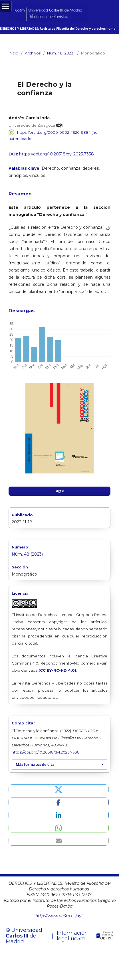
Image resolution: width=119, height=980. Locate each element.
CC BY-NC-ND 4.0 (57, 671)
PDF (60, 491)
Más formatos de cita (35, 765)
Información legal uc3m (72, 936)
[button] (59, 790)
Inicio (13, 53)
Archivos (33, 53)
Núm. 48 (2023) (61, 53)
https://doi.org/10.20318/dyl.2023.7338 (57, 154)
